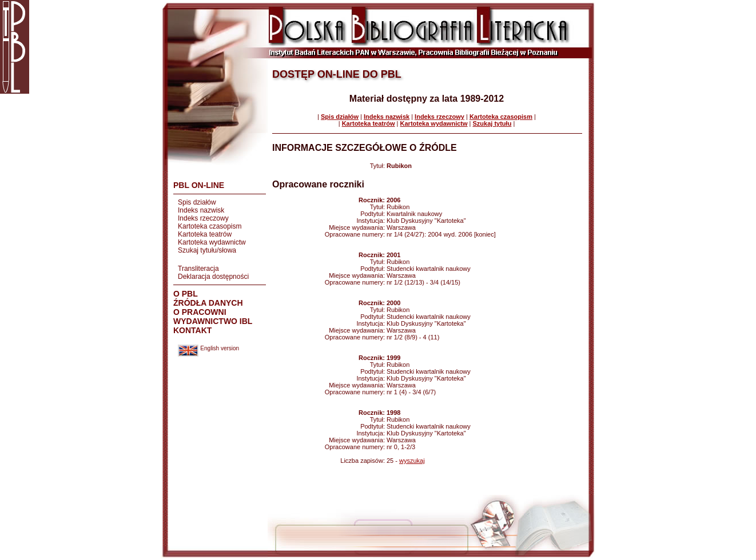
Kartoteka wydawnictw (212, 242)
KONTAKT (192, 330)
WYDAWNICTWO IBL (213, 321)
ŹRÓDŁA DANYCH (208, 303)
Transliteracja (198, 269)
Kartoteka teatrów (205, 234)
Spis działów (197, 202)
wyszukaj (412, 461)
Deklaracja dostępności (213, 277)
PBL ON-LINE (199, 185)
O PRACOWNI (200, 312)
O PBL (186, 294)
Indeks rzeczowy (203, 218)
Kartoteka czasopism (210, 226)
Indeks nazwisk (201, 210)
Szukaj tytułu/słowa (207, 250)
